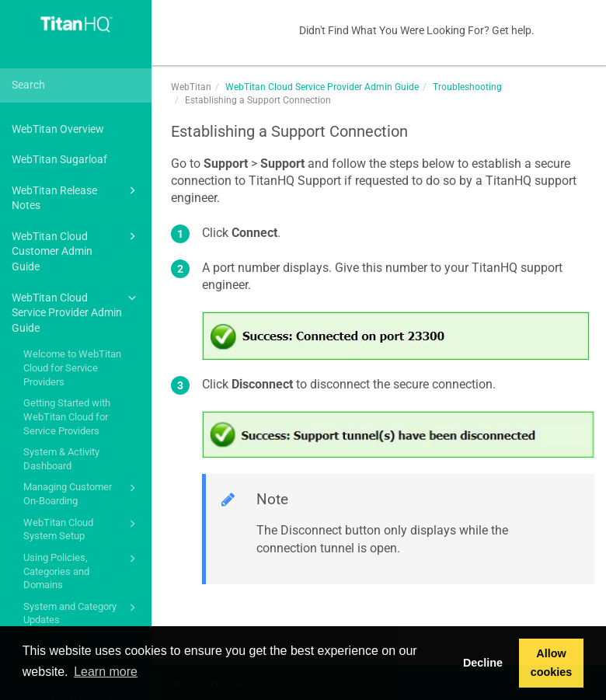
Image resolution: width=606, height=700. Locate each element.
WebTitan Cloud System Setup (82, 529)
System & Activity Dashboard (61, 459)
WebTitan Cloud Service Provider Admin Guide (76, 312)
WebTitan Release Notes (76, 197)
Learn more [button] (106, 672)
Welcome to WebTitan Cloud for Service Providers (72, 367)
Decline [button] (483, 663)
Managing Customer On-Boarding (82, 493)
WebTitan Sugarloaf (59, 159)
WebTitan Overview (58, 129)
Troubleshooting (467, 87)
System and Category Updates (82, 613)
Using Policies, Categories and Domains (82, 570)
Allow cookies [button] (552, 663)
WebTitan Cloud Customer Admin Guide (76, 250)
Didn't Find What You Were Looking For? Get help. (417, 30)
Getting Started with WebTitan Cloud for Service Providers (67, 416)
